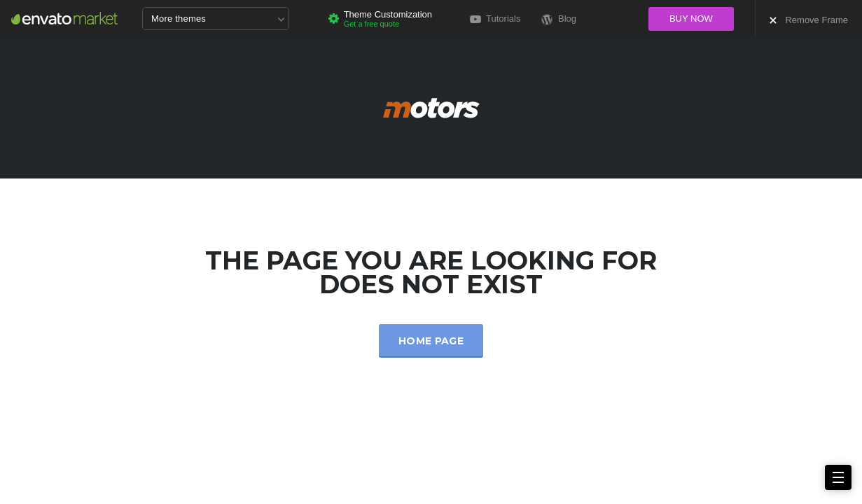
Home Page (431, 341)
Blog (559, 19)
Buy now (691, 19)
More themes (218, 19)
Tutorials (495, 19)
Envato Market (64, 18)
